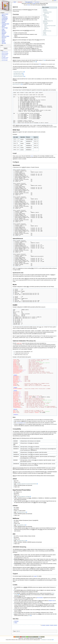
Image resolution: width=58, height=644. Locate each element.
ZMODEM (16, 621)
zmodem (52, 625)
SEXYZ (18, 631)
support (35, 576)
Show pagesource (29, 2)
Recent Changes (5, 53)
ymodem (48, 625)
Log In (55, 0)
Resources (4, 38)
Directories (4, 21)
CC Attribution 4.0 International (47, 639)
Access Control (5, 14)
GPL (43, 60)
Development (5, 20)
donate (29, 5)
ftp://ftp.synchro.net (18, 73)
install (34, 4)
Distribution (45, 11)
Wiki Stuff (4, 43)
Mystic (46, 18)
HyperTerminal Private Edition (50, 26)
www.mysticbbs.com (21, 525)
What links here (5, 52)
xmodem (44, 625)
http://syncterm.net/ (17, 84)
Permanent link (5, 59)
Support (45, 32)
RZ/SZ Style (47, 13)
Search (2, 45)
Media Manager (5, 55)
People (3, 35)
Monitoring (4, 32)
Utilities (16, 622)
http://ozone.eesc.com (21, 512)
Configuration (5, 17)
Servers (3, 39)
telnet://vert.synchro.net (19, 76)
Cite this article (5, 60)
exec (32, 156)
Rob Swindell (40, 597)
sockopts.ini (22, 422)
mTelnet (46, 27)
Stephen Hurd (52, 600)
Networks (4, 33)
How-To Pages (5, 28)
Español (4, 22)
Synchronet (47, 17)
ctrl (17, 422)
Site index (4, 56)
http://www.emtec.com (21, 540)
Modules (4, 31)
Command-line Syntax (47, 12)
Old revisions (37, 2)
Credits (44, 34)
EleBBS (46, 20)
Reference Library (5, 36)
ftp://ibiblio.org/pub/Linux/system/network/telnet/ (27, 483)
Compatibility (46, 23)
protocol (55, 625)
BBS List (4, 16)
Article (15, 2)
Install (44, 14)
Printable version (5, 57)
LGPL (34, 62)
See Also (45, 35)
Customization (5, 18)
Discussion (20, 2)
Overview (45, 9)
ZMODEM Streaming (47, 31)
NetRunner (46, 28)
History (3, 27)
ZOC (45, 30)
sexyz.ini (19, 343)
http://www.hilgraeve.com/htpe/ (23, 496)
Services (4, 40)
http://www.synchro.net (19, 72)
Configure (45, 16)
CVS (40, 64)
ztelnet (46, 24)
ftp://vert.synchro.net (19, 75)
